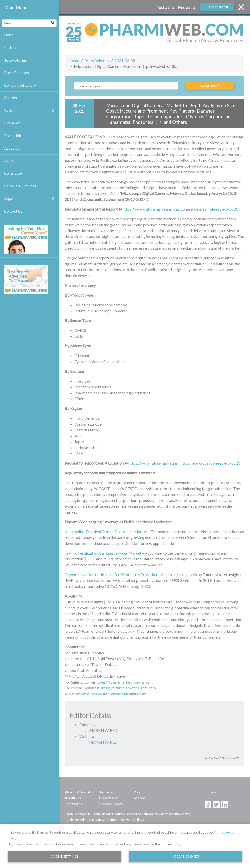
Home (74, 60)
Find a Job (187, 7)
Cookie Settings (65, 857)
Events (31, 111)
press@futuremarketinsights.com (128, 688)
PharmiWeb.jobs (79, 792)
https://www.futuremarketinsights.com (114, 694)
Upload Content (217, 7)
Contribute (13, 173)
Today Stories (15, 60)
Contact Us (74, 804)
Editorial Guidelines (20, 186)
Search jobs (210, 86)
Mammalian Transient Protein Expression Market (106, 531)
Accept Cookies (186, 857)
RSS (137, 792)
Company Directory (20, 85)
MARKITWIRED (103, 742)
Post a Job (165, 7)
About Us (73, 798)
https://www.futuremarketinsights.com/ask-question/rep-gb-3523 (184, 463)
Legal (31, 198)
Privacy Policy (111, 804)
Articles (10, 98)
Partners (11, 47)
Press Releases (97, 60)
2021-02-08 (125, 60)
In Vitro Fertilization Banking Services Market (103, 553)
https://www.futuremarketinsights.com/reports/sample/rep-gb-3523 (180, 209)
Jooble (139, 798)
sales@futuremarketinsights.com (125, 682)
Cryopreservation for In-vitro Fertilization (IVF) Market (111, 574)
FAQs (9, 161)
